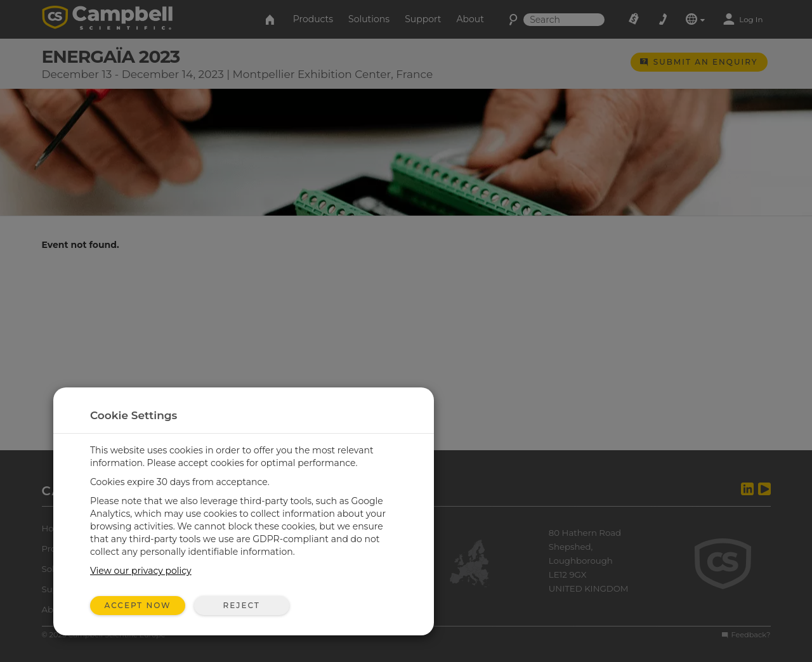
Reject (241, 605)
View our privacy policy (141, 571)
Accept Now (138, 605)
